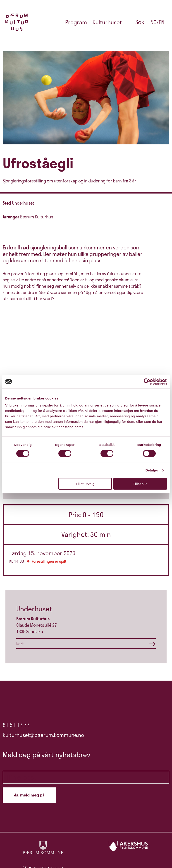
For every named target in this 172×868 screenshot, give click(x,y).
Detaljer (152, 470)
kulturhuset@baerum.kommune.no (43, 735)
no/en (157, 22)
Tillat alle (140, 484)
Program (76, 22)
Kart (20, 644)
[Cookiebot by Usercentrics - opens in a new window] (147, 382)
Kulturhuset (107, 22)
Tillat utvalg (85, 484)
